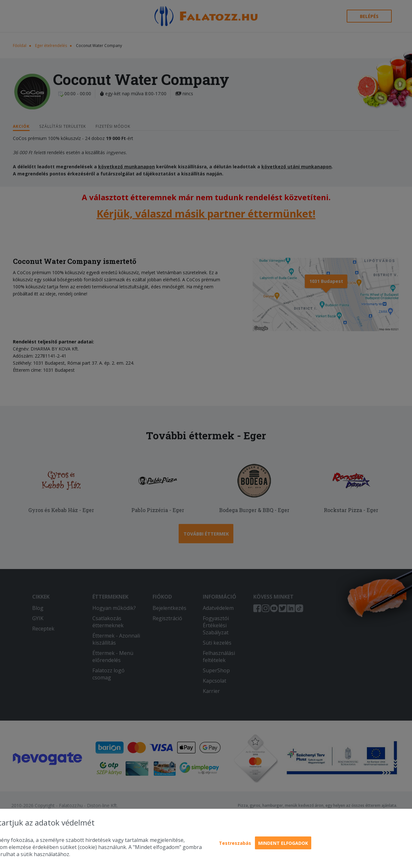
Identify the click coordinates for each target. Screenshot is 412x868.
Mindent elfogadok (283, 843)
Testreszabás (235, 843)
